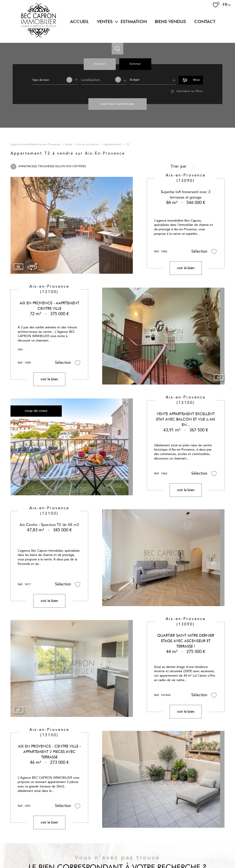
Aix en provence (88, 145)
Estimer (135, 64)
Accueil (79, 21)
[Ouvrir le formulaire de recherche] (191, 80)
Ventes (105, 21)
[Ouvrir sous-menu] (117, 21)
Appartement (112, 145)
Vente (69, 145)
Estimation (134, 21)
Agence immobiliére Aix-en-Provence (35, 145)
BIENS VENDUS (170, 21)
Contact (205, 21)
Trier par (178, 167)
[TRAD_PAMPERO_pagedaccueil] (39, 36)
